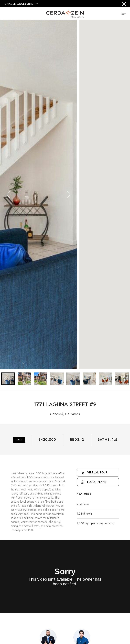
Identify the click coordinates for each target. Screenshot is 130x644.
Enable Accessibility (21, 4)
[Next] (69, 195)
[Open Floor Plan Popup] (98, 482)
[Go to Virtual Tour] (98, 473)
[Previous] (8, 195)
